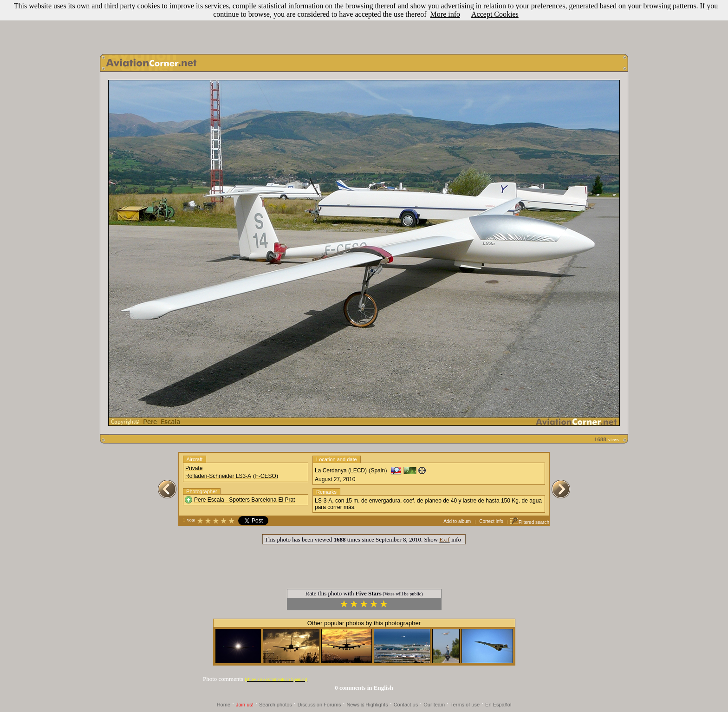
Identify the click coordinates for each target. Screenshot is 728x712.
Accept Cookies (495, 14)
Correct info (491, 521)
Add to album (457, 521)
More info (445, 14)
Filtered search (530, 522)
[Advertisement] (364, 25)
